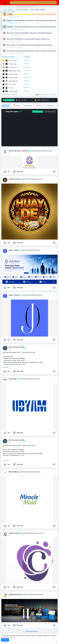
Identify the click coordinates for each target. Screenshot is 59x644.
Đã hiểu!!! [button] (5, 640)
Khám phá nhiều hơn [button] (9, 637)
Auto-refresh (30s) (42, 94)
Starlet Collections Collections (19, 151)
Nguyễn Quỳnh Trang (14, 71)
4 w (10, 153)
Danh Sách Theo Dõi (50, 112)
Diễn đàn (15, 94)
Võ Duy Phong (12, 64)
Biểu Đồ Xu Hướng (38, 112)
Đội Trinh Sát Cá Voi (15, 347)
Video (39, 106)
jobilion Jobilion (14, 250)
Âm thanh (50, 106)
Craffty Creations (14, 533)
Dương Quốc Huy (13, 81)
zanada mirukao (14, 179)
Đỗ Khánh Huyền (13, 78)
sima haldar (13, 379)
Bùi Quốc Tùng (13, 67)
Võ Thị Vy (11, 88)
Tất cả (6, 106)
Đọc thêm (6, 367)
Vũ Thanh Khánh (13, 91)
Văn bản (16, 106)
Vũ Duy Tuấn (12, 84)
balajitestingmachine (16, 594)
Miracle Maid (13, 472)
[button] (33, 3)
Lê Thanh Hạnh (13, 61)
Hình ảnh (28, 106)
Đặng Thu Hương (13, 74)
